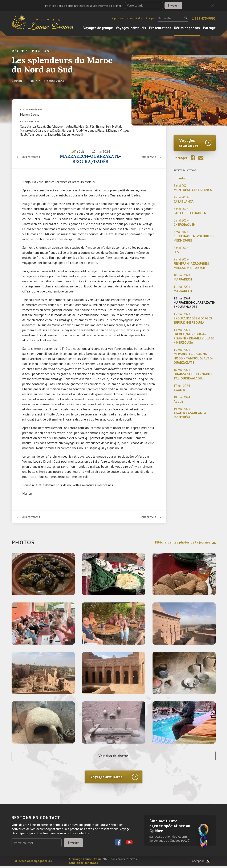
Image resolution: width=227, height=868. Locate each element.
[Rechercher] (173, 18)
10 (73, 151)
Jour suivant (147, 157)
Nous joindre (135, 18)
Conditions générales (83, 865)
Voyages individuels (131, 28)
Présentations (160, 28)
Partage (209, 28)
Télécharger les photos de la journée (185, 542)
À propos (118, 18)
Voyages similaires (189, 143)
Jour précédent (33, 157)
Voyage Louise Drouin (87, 861)
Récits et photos (187, 28)
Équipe (150, 18)
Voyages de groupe (98, 28)
